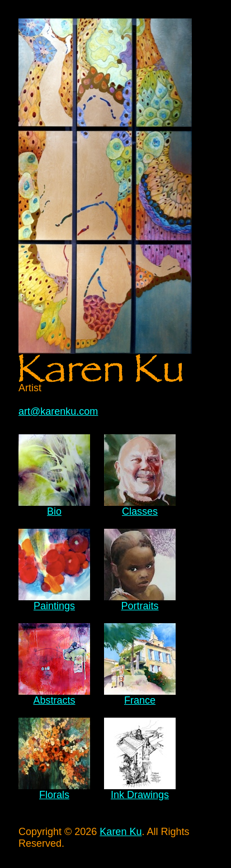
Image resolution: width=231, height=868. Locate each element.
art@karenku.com (58, 411)
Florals (54, 795)
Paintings (54, 606)
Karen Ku (121, 832)
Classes (140, 511)
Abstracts (54, 700)
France (140, 700)
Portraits (140, 606)
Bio (54, 511)
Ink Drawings (140, 795)
